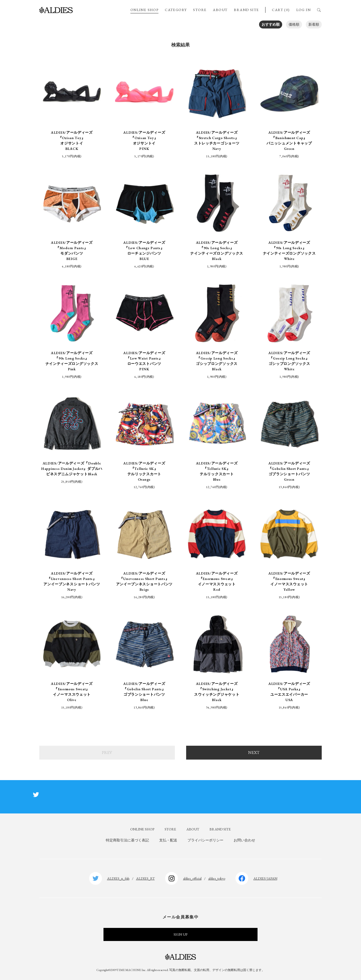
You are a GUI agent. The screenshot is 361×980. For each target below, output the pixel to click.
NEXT (254, 753)
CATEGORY (176, 10)
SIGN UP (180, 934)
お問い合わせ (244, 840)
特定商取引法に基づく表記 (127, 840)
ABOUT (220, 10)
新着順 (314, 24)
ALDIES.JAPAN (265, 878)
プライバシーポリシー (205, 840)
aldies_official (192, 878)
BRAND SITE (246, 10)
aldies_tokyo (217, 878)
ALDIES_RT (145, 878)
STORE (200, 10)
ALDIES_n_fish (118, 878)
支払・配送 (168, 840)
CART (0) (281, 10)
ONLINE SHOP (144, 10)
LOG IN (303, 10)
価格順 (294, 24)
